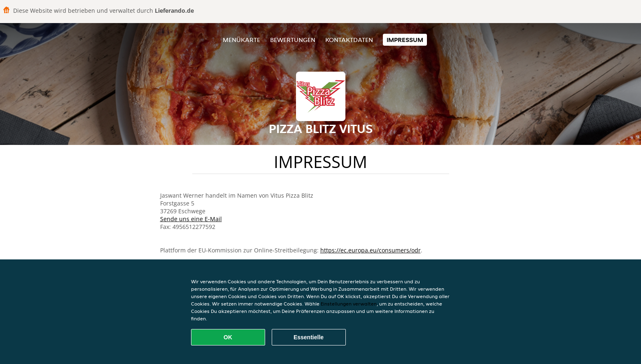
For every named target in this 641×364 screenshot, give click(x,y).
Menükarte (241, 40)
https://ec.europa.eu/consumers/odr (371, 250)
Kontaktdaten (349, 40)
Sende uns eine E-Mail (191, 219)
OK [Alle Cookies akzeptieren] (228, 337)
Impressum (405, 40)
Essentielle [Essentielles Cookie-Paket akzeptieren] (309, 337)
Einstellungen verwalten (349, 304)
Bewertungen (293, 40)
